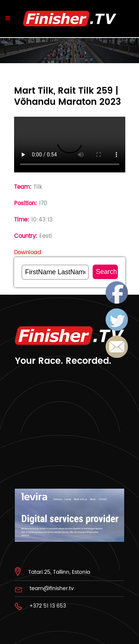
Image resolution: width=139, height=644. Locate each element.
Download (28, 253)
